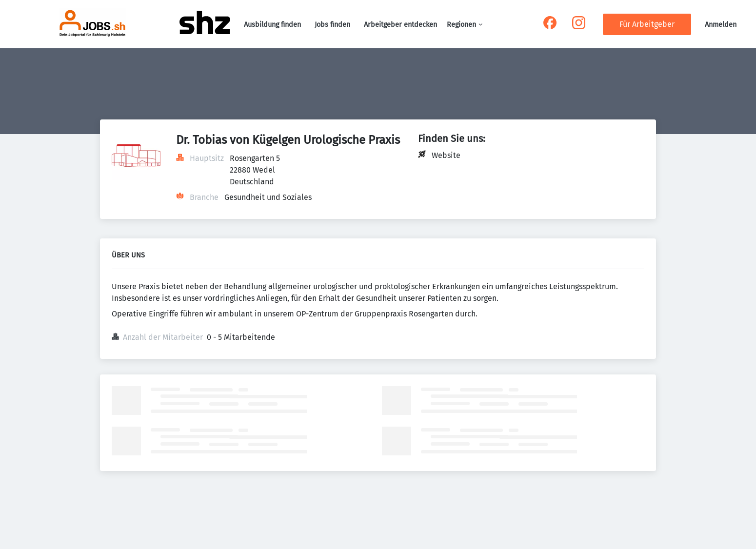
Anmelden (721, 25)
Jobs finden (332, 25)
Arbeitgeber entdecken (400, 25)
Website (446, 155)
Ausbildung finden (272, 25)
